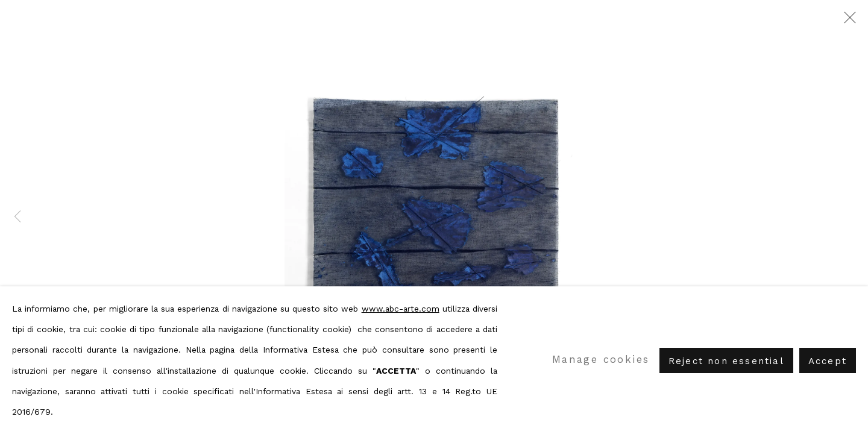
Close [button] (847, 21)
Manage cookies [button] (601, 360)
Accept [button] (828, 360)
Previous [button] (17, 217)
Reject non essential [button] (726, 360)
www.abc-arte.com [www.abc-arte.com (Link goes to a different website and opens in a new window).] (401, 309)
